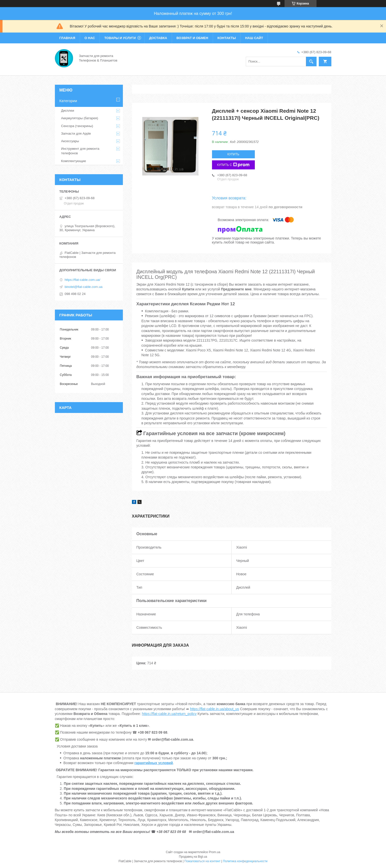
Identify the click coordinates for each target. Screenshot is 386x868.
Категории (68, 101)
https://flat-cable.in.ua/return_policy (169, 714)
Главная (67, 38)
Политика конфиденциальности (245, 861)
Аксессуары (70, 141)
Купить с (233, 165)
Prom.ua (214, 852)
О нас (90, 38)
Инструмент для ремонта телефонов (80, 151)
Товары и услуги (120, 38)
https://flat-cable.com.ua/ (83, 280)
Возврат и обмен (192, 38)
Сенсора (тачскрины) (77, 126)
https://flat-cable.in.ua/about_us (215, 709)
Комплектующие (74, 161)
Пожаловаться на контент (202, 861)
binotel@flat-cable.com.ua (84, 287)
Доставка (158, 38)
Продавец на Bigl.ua (193, 857)
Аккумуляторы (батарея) (80, 118)
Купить (233, 154)
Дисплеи (68, 111)
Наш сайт (254, 38)
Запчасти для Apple (76, 133)
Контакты (227, 38)
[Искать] (311, 62)
